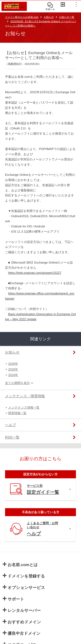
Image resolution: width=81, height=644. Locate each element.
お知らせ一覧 (67, 17)
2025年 (13, 369)
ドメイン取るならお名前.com (22, 17)
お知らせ (49, 17)
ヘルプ (11, 425)
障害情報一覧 (17, 413)
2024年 (13, 375)
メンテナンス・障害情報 (25, 396)
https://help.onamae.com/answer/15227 (35, 273)
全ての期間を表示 (17, 383)
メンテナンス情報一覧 (24, 407)
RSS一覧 (12, 437)
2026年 (13, 364)
